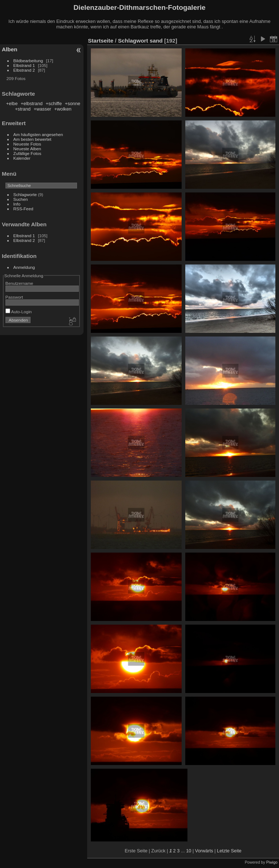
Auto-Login (19, 312)
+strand (23, 109)
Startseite (101, 41)
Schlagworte (25, 194)
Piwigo (272, 862)
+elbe (12, 103)
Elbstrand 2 (24, 70)
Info (17, 204)
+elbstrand (32, 103)
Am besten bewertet (33, 139)
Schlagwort (133, 41)
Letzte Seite (229, 851)
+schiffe (54, 103)
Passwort (14, 297)
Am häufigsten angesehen (38, 134)
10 (189, 851)
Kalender (22, 158)
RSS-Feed (23, 209)
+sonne (73, 103)
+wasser (43, 109)
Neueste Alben (27, 149)
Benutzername (19, 283)
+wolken (63, 109)
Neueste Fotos (27, 144)
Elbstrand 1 (24, 65)
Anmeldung (24, 267)
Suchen (21, 199)
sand (156, 41)
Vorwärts (204, 851)
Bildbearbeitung (28, 61)
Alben (10, 49)
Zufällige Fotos (27, 153)
